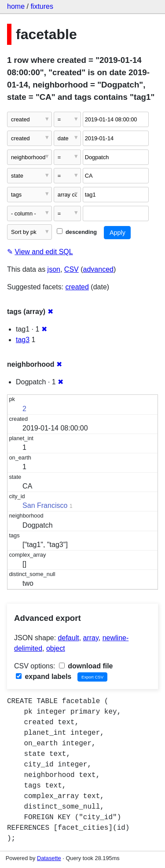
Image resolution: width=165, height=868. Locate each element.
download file (86, 666)
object (56, 648)
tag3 (23, 340)
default (69, 638)
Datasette (49, 858)
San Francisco (45, 505)
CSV (71, 269)
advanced (98, 269)
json (54, 269)
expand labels (44, 677)
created (77, 287)
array (91, 638)
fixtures (42, 6)
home (16, 6)
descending (77, 232)
